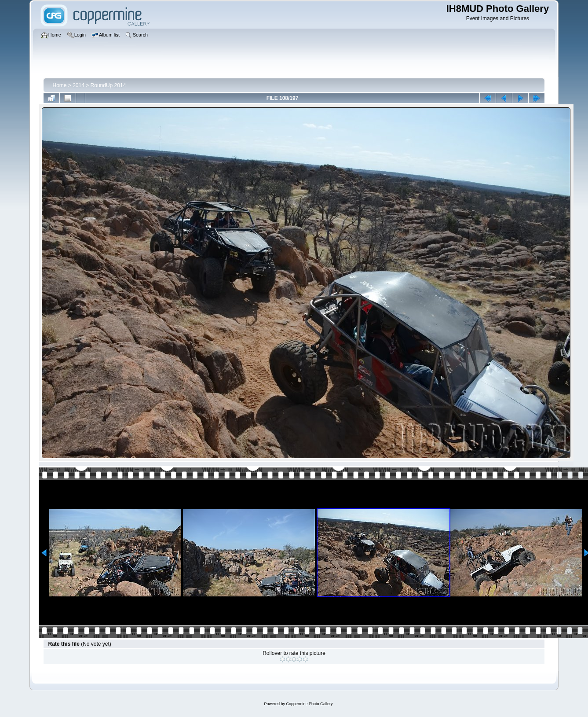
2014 (79, 85)
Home (59, 85)
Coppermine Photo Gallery (309, 704)
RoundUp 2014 (108, 85)
